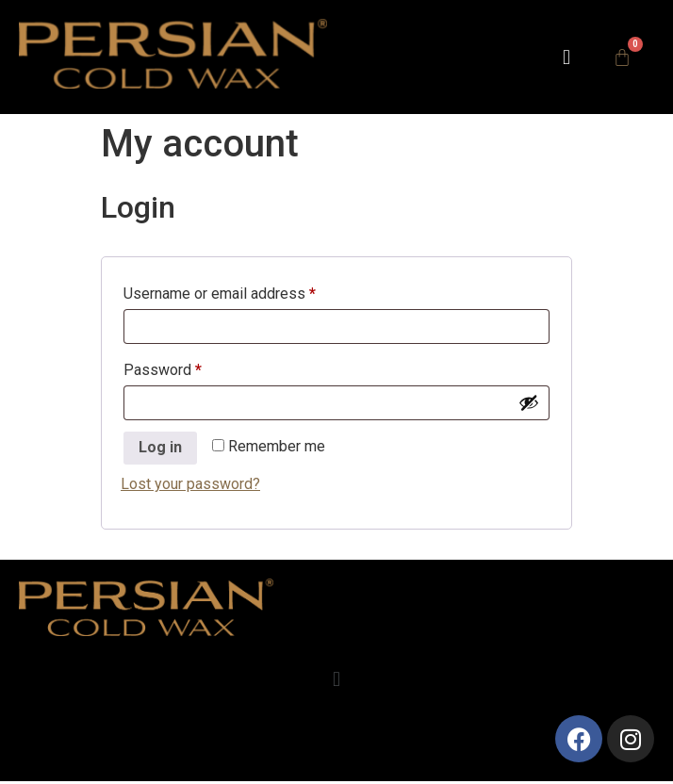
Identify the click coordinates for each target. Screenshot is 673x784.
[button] (566, 57)
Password (192, 367)
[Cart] (622, 57)
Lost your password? (190, 484)
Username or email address (249, 291)
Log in (160, 447)
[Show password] (529, 402)
